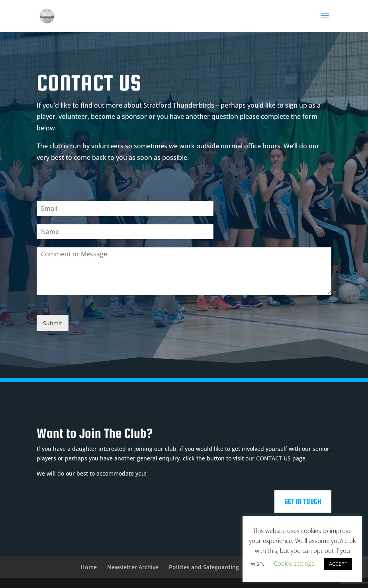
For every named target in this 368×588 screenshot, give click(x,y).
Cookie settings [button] (294, 563)
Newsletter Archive (133, 567)
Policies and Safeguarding (204, 567)
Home (89, 567)
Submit (53, 323)
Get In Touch (303, 501)
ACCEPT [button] (338, 564)
